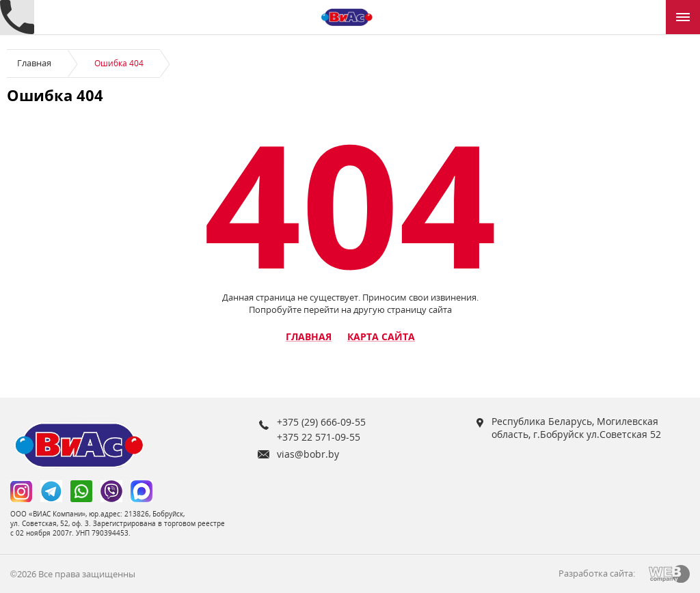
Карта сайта (381, 337)
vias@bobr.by (308, 454)
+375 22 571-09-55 (319, 437)
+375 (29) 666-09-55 (321, 422)
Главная (34, 63)
